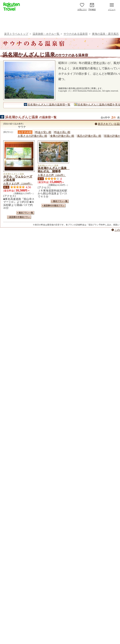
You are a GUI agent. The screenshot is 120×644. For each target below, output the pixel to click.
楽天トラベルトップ (16, 34)
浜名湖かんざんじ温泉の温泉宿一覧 (49, 105)
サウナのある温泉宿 (76, 34)
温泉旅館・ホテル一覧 (46, 34)
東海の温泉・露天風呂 (105, 34)
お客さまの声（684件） (52, 175)
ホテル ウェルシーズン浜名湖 (18, 178)
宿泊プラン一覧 (25, 213)
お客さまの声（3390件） (18, 184)
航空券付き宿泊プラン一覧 (19, 217)
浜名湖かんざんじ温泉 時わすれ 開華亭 (54, 170)
